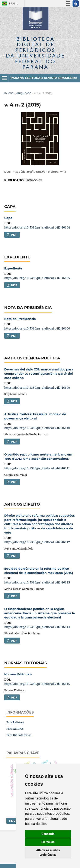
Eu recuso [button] (48, 842)
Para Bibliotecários (19, 735)
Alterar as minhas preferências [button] (48, 852)
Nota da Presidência (20, 319)
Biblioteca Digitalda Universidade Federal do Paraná (36, 53)
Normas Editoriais (18, 674)
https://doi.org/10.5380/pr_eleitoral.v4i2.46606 (37, 328)
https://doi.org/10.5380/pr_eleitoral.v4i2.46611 (37, 468)
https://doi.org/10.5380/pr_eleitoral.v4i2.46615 (37, 684)
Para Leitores (15, 722)
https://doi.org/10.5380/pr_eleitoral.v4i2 (39, 172)
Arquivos (24, 93)
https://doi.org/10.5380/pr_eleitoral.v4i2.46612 (37, 542)
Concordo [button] (48, 834)
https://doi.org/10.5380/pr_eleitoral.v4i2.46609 (37, 388)
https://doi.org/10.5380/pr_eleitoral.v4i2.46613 (37, 582)
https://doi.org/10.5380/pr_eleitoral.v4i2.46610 (37, 428)
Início (9, 93)
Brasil (9, 4)
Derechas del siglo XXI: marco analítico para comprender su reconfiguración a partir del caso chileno (39, 374)
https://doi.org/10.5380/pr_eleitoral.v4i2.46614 (37, 627)
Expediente (13, 268)
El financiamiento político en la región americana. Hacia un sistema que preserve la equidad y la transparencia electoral (40, 613)
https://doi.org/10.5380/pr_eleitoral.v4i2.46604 (37, 227)
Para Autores (15, 729)
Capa (8, 218)
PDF (14, 235)
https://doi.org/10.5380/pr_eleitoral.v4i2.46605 (37, 278)
